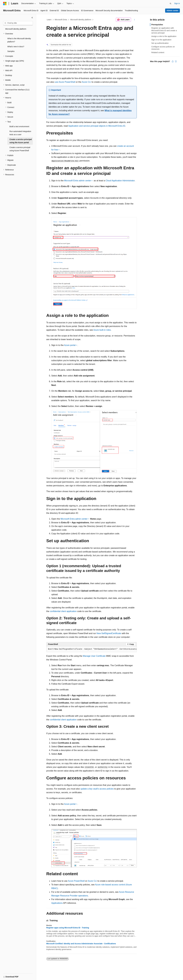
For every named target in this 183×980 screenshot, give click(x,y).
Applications (57, 903)
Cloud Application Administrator (120, 181)
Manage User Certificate (94, 656)
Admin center (172, 11)
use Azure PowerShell (65, 82)
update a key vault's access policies (97, 789)
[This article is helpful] (173, 61)
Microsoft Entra (61, 20)
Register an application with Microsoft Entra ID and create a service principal (164, 30)
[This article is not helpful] (176, 61)
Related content (158, 52)
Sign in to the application (161, 40)
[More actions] (134, 20)
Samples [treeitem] (11, 51)
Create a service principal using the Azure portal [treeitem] (21, 141)
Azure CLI (86, 82)
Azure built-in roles (102, 330)
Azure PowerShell (76, 881)
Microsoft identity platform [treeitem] (16, 29)
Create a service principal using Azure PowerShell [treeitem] (20, 149)
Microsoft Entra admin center (78, 181)
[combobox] (18, 23)
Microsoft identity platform (81, 20)
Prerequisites (157, 25)
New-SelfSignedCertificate (109, 633)
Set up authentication (160, 43)
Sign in (177, 3)
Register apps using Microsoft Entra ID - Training (68, 928)
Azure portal (70, 345)
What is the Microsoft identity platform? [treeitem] (19, 40)
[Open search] (171, 4)
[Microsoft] (5, 4)
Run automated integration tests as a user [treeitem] (20, 133)
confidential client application (63, 611)
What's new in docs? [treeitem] (16, 47)
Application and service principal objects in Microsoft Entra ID (97, 126)
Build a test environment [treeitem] (19, 126)
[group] (92, 649)
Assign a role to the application (164, 36)
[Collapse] (32, 18)
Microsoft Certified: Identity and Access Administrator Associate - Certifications (81, 944)
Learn (49, 20)
